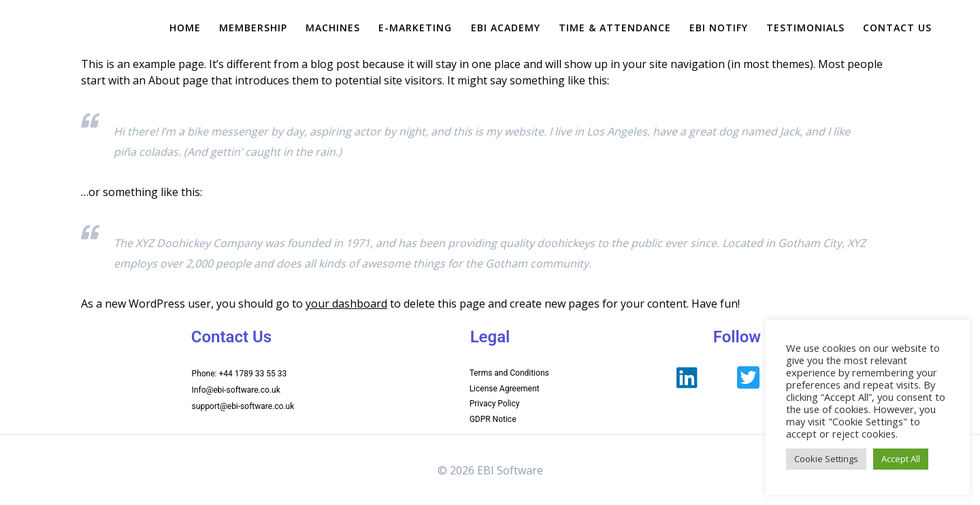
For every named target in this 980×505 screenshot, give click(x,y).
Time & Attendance (615, 28)
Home (185, 28)
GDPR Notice (493, 419)
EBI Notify (719, 28)
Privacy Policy (495, 404)
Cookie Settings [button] (826, 459)
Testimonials (805, 28)
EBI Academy (506, 28)
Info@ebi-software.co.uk (236, 390)
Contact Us (897, 28)
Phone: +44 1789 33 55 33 (240, 374)
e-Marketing (415, 28)
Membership (253, 28)
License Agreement (505, 389)
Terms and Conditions (509, 373)
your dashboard (346, 304)
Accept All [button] (901, 459)
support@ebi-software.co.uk (243, 406)
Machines (333, 28)
